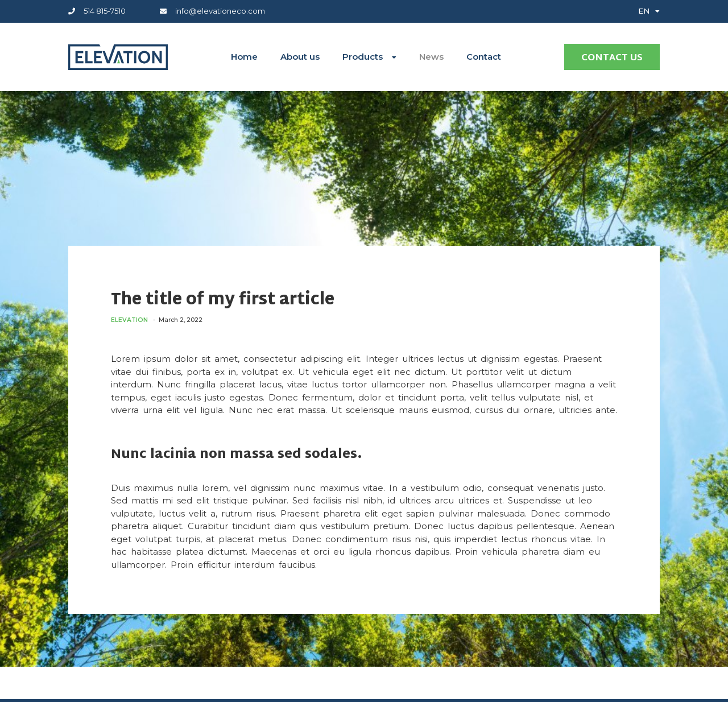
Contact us (612, 58)
